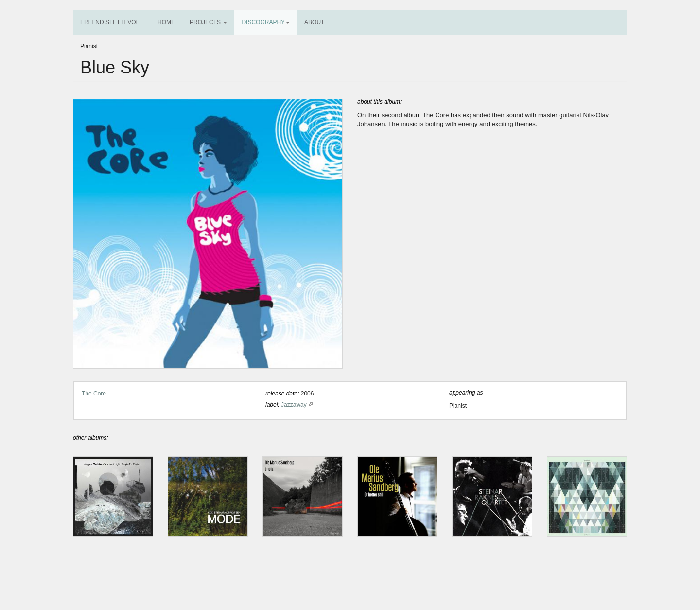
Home (166, 22)
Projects (208, 22)
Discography (266, 22)
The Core (94, 394)
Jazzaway (297, 405)
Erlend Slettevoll (111, 22)
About (314, 22)
